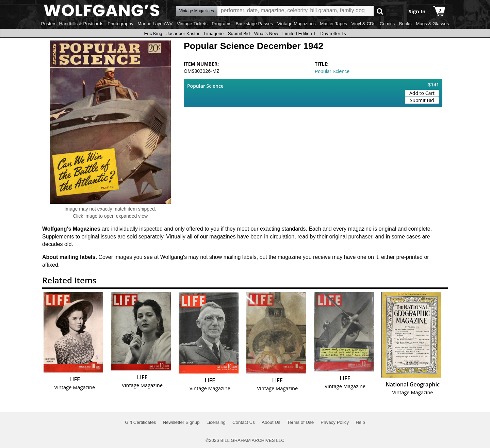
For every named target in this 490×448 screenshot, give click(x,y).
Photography (120, 24)
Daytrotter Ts (333, 34)
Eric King (153, 34)
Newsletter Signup (181, 422)
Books (405, 24)
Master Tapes (333, 24)
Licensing (216, 422)
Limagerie (214, 34)
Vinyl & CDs (363, 24)
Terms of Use (301, 422)
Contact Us (244, 422)
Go (380, 11)
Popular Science (332, 71)
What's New (266, 34)
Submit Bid (239, 34)
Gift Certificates (140, 422)
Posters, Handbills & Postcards (72, 24)
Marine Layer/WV (155, 24)
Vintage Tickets (192, 24)
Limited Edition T (299, 34)
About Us (271, 422)
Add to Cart (422, 93)
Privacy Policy (335, 422)
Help (360, 422)
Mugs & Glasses (432, 24)
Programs (222, 24)
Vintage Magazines (297, 24)
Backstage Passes (255, 24)
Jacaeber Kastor (183, 34)
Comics (387, 24)
